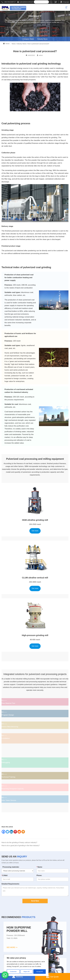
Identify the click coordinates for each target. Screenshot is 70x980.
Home (7, 44)
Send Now (35, 901)
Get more (35, 531)
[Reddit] (19, 832)
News (14, 44)
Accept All (40, 972)
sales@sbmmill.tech (26, 2)
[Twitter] (7, 832)
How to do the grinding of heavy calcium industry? (19, 842)
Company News (28, 39)
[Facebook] (3, 832)
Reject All (26, 972)
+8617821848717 (10, 2)
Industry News (42, 39)
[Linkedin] (11, 832)
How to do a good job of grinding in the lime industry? (21, 846)
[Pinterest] (15, 832)
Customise (13, 972)
